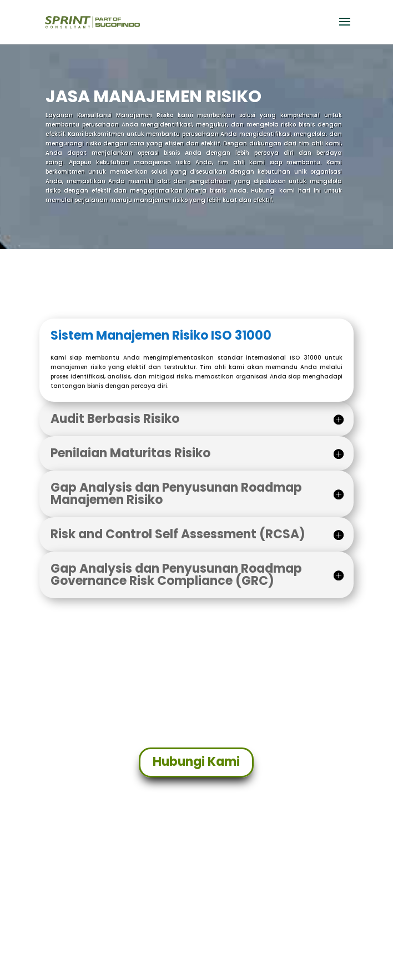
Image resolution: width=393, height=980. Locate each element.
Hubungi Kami (196, 762)
